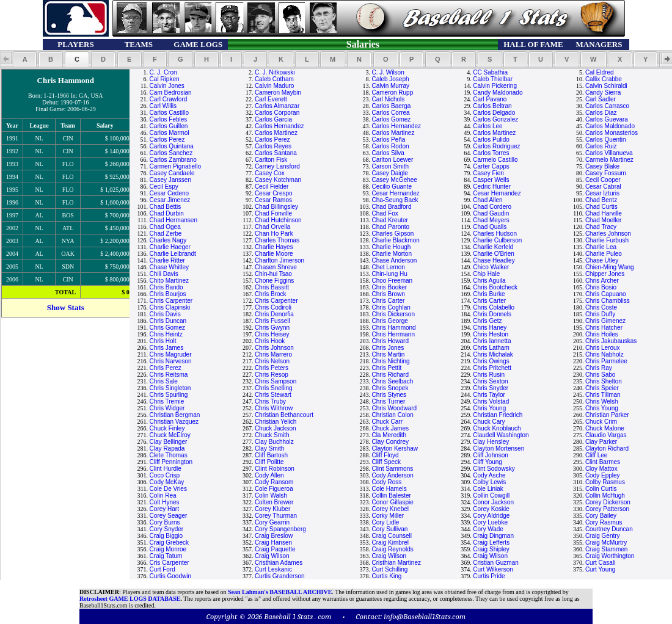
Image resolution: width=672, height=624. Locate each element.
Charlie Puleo (604, 254)
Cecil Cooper (603, 180)
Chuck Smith (272, 435)
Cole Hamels (389, 489)
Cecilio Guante (392, 187)
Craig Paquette (275, 549)
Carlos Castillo (169, 113)
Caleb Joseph (390, 79)
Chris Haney (490, 328)
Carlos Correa (390, 113)
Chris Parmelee (606, 361)
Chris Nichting (390, 361)
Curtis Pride (489, 576)
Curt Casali (600, 563)
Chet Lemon (388, 267)
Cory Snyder (167, 529)
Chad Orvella (272, 227)
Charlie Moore (274, 254)
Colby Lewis (489, 482)
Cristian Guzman (495, 563)
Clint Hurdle (166, 469)
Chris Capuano (606, 294)
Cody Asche (489, 475)
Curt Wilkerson (493, 569)
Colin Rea (163, 495)
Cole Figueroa (274, 489)
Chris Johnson (274, 348)
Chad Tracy (601, 227)
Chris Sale (164, 381)
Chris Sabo (600, 375)
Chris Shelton (604, 381)
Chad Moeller (603, 220)
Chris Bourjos (168, 294)
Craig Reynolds (392, 549)
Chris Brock (271, 294)
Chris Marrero (273, 354)
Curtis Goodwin (170, 576)
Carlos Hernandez (279, 126)
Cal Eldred (600, 72)
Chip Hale (486, 274)
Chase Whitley (169, 267)
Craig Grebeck (169, 542)
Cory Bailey (601, 516)
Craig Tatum (166, 556)
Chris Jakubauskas (611, 341)
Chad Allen (488, 200)
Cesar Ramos (273, 200)
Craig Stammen (606, 549)
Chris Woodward (394, 408)
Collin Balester (391, 495)
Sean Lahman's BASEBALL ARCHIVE (280, 592)
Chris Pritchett (492, 368)
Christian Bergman (175, 415)
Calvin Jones (167, 86)
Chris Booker (389, 287)
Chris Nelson (272, 361)
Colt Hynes (165, 502)
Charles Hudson (495, 234)
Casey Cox (270, 173)
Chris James (167, 348)
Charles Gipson (393, 234)
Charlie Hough (391, 247)
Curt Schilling (389, 569)
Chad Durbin (167, 213)
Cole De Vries (168, 489)
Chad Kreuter (389, 220)
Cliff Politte (269, 462)
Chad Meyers (491, 220)
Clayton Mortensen (499, 448)
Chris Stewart (273, 395)
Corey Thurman (276, 516)
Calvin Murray (390, 86)
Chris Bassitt (272, 287)
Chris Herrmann (393, 334)
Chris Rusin (489, 375)
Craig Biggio (166, 536)
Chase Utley (602, 260)
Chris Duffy (600, 314)
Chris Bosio (601, 287)
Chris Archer (602, 281)
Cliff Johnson (491, 455)
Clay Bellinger (169, 442)
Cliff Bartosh (271, 455)
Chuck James (390, 428)
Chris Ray (599, 368)
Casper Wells (491, 180)
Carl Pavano (490, 99)
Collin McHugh (605, 495)
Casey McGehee (394, 180)
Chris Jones (388, 348)
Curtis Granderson (280, 576)
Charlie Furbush (607, 240)
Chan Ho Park (274, 234)
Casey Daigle (389, 173)
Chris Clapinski (170, 307)
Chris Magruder (171, 354)
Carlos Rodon (390, 146)
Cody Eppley (603, 475)
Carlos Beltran (492, 106)
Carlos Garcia (273, 119)
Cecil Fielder (272, 187)
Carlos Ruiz (601, 146)
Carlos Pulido (491, 140)
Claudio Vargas (606, 435)
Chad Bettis (166, 207)
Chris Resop (272, 375)
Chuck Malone (605, 428)
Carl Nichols (388, 99)
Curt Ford (163, 569)
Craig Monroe (168, 549)
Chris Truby (270, 401)
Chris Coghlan (391, 307)
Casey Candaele (172, 173)
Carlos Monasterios (612, 133)
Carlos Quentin (606, 140)
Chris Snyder (491, 388)
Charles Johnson (608, 234)
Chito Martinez (169, 281)
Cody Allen (269, 475)
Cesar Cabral (603, 187)
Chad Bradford (391, 207)
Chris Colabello (494, 307)
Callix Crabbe (604, 79)
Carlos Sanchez (171, 153)
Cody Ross (386, 482)
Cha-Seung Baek (395, 200)
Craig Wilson (272, 556)
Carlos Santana (276, 153)
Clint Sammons (392, 469)
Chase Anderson (394, 260)
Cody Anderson (392, 475)
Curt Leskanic (273, 569)
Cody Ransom (274, 482)
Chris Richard (390, 375)
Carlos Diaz (601, 113)
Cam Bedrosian (171, 93)
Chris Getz (487, 321)
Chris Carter (388, 301)
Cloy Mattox (601, 469)
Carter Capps (491, 166)
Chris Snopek (390, 388)
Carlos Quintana (172, 146)
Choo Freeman (392, 281)
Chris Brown (388, 294)
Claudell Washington (501, 435)
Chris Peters (272, 368)
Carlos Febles (169, 119)
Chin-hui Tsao (273, 274)
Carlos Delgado (494, 113)
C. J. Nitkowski (275, 72)
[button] (25, 59)
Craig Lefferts (491, 542)
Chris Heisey (272, 334)
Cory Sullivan (389, 529)
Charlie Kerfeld (493, 247)
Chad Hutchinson (278, 220)
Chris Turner (388, 401)
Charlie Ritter (167, 260)
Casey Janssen (170, 180)
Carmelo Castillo (495, 160)
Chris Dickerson (393, 314)
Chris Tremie (167, 401)
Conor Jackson (493, 502)
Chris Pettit (386, 368)
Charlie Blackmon (395, 240)
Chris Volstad (491, 401)
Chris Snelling (274, 388)
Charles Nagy (168, 240)
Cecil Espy (164, 187)
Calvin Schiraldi (606, 86)
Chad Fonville (273, 213)
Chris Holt (163, 341)
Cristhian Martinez (396, 563)
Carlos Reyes (273, 146)
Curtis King (386, 576)
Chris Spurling (169, 395)
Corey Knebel (390, 509)
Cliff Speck (386, 462)
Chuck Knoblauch (497, 428)
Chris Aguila (489, 281)
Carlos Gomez (391, 119)
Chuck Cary (489, 422)
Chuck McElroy (170, 435)
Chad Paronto (390, 227)
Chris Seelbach (392, 381)
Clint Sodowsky (494, 469)
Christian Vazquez (174, 422)
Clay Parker (601, 442)
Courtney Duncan (609, 529)
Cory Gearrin (272, 522)
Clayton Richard (607, 448)
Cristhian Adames (279, 563)
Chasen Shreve (276, 267)
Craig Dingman (493, 536)
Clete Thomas (169, 455)
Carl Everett (271, 99)
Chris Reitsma (169, 375)
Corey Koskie (491, 509)
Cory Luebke (490, 522)
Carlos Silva (388, 153)
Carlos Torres (491, 153)
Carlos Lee (488, 126)
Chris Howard (390, 341)
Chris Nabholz (604, 354)
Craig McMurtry (606, 542)
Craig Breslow (274, 536)
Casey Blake (602, 166)
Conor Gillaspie (392, 502)
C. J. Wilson (388, 72)
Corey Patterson (607, 509)
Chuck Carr (387, 422)
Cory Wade (488, 529)
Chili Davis (164, 274)
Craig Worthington (610, 556)
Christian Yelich (276, 422)
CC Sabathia (490, 72)
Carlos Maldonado (610, 126)
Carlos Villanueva (609, 153)
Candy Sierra (603, 93)
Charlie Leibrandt (173, 254)
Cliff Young (488, 462)
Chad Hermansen (173, 220)
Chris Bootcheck (495, 287)
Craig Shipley (491, 549)
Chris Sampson (276, 381)
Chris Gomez (167, 328)
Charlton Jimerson (279, 260)
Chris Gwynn (272, 328)
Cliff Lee (597, 455)
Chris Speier (602, 388)
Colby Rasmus (605, 482)
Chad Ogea (165, 227)
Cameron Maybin (278, 93)
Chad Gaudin (491, 213)
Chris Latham (491, 348)
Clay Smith (269, 448)
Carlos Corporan (277, 113)
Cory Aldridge (491, 516)
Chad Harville (604, 213)
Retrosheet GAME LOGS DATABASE (130, 599)
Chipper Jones (605, 274)
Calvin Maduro (274, 86)
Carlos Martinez (276, 133)
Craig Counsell (392, 536)
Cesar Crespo (274, 193)
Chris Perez (166, 368)
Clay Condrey (390, 442)
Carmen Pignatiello (176, 166)
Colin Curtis (601, 489)
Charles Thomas (277, 240)
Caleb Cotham (274, 79)
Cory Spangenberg (280, 529)
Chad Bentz (601, 200)
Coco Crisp (165, 475)
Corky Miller (388, 516)
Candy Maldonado (498, 93)
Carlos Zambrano (173, 160)
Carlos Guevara (607, 119)
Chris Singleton (170, 388)
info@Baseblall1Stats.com (425, 616)
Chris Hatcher (604, 328)
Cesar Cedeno (169, 193)
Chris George (389, 321)
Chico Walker (491, 267)
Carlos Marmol (170, 133)
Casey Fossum (606, 173)
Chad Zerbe (166, 234)
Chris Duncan (168, 321)
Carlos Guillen (169, 126)
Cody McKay (167, 482)
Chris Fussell (272, 321)
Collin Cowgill (491, 495)
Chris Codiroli (273, 307)
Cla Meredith (389, 435)
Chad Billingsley (276, 207)
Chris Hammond (393, 328)
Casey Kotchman (278, 180)
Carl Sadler (601, 99)
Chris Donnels (492, 314)
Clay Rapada (167, 448)
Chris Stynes (389, 395)
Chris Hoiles (602, 334)
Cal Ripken (165, 79)
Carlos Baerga (391, 106)
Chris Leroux (603, 348)
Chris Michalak (493, 354)
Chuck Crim (601, 422)
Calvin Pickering (495, 86)
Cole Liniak (488, 489)
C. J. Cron (163, 72)
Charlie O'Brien (494, 254)
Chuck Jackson (276, 428)
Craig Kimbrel (390, 542)
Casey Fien (488, 173)
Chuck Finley (167, 428)
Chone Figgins (274, 281)
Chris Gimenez (605, 321)
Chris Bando (166, 287)
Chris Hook (270, 341)
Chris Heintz (166, 334)
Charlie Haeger (170, 247)
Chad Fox (385, 213)
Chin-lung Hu (389, 274)
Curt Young (601, 569)
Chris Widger (167, 408)
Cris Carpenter (170, 563)
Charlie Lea (601, 247)
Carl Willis (163, 106)
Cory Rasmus (604, 522)
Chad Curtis (601, 207)
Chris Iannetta (492, 341)
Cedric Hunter (492, 187)
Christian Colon (392, 415)
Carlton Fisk (271, 160)
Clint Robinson (275, 469)
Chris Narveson (171, 361)
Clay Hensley (491, 442)
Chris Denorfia (274, 314)
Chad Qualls (490, 227)
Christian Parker (607, 415)
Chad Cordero (492, 207)
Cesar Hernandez (395, 193)
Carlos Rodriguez (496, 146)
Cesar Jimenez (170, 200)
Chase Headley (494, 260)
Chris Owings (491, 361)
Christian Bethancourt (284, 415)
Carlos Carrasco (607, 106)
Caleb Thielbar (493, 79)
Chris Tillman (603, 395)
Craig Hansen (273, 542)
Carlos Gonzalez (495, 119)
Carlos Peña (388, 140)
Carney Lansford (277, 166)
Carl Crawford (169, 99)
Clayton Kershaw (395, 448)
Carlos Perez (167, 140)
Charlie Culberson (497, 240)
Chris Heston (491, 334)
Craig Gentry (603, 536)
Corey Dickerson (608, 502)
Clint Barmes (603, 462)
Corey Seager (169, 516)
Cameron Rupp (392, 93)
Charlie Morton (392, 254)
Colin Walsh (271, 495)
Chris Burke (489, 294)
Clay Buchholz (274, 442)
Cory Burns (165, 522)
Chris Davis (165, 314)
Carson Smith (390, 166)
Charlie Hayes (274, 247)
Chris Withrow (274, 408)
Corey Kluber (272, 509)
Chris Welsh (602, 401)
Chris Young (489, 408)
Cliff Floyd (385, 455)
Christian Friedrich (498, 415)
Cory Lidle (385, 522)
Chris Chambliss (608, 301)
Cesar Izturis (602, 193)
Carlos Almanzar (277, 106)
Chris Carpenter (171, 301)
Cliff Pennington (171, 462)
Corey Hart (164, 509)
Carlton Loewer (392, 160)
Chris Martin (388, 354)
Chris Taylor (489, 395)
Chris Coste (601, 307)
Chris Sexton (490, 381)
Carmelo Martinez (609, 160)
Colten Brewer (274, 502)
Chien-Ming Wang (610, 267)
